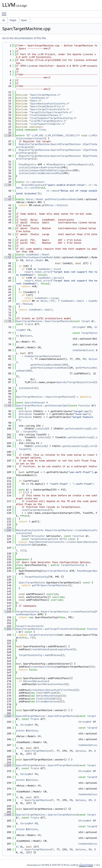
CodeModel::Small (73, 301)
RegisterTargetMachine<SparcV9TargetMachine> (50, 150)
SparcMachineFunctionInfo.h (49, 104)
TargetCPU (30, 432)
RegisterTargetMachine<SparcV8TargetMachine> (50, 144)
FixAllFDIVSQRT (46, 699)
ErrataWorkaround (48, 701)
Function (84, 406)
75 (8, 321)
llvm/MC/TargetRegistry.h (48, 121)
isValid (41, 429)
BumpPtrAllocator (33, 536)
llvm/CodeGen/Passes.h (46, 115)
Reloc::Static (56, 205)
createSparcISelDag (43, 667)
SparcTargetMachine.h (45, 95)
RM (33, 342)
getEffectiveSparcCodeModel (35, 257)
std (34, 382)
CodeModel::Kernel (50, 278)
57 (8, 257)
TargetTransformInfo (30, 626)
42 (8, 199)
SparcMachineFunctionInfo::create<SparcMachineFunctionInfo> (57, 543)
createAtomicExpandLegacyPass (51, 649)
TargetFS (25, 449)
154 (8, 629)
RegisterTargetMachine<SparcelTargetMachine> (50, 156)
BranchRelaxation (33, 185)
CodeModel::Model (38, 255)
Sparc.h (36, 101)
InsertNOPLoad (46, 693)
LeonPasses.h (39, 98)
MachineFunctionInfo (30, 530)
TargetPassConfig (73, 565)
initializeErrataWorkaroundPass (41, 173)
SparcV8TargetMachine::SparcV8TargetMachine (46, 716)
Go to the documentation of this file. (24, 38)
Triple (29, 324)
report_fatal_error (38, 272)
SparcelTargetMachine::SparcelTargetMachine (46, 815)
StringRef (79, 327)
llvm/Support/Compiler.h (47, 124)
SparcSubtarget (35, 403)
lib (4, 20)
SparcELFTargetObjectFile (74, 382)
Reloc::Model (35, 199)
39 (8, 185)
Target (13, 20)
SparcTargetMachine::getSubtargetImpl (42, 406)
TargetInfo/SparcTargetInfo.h (51, 112)
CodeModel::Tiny (49, 269)
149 (8, 612)
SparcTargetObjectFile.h (47, 106)
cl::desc (52, 191)
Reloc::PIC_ (49, 301)
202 (8, 815)
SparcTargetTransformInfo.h (49, 109)
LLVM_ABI (38, 135)
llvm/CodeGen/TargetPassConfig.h (53, 118)
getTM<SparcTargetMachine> (50, 585)
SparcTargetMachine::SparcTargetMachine (43, 321)
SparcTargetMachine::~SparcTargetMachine (44, 397)
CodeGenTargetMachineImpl (42, 356)
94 (8, 406)
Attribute (25, 411)
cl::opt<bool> (36, 182)
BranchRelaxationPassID (51, 684)
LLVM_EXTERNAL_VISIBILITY (62, 135)
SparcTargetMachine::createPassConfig (68, 612)
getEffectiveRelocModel (61, 199)
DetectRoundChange (49, 696)
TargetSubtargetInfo (44, 539)
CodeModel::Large (46, 298)
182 (8, 716)
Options (27, 336)
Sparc (24, 20)
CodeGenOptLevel (83, 350)
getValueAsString (77, 429)
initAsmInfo (27, 388)
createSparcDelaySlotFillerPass (52, 690)
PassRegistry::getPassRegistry (69, 164)
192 (8, 765)
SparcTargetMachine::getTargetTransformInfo (46, 629)
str (95, 429)
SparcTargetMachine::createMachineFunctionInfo (57, 532)
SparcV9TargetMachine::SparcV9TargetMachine (46, 765)
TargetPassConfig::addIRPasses (40, 655)
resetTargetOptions (35, 510)
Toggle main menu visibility (5, 12)
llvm (42, 130)
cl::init (30, 188)
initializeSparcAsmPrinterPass (40, 167)
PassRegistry (28, 164)
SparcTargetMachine (55, 571)
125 (8, 530)
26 (8, 135)
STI (63, 539)
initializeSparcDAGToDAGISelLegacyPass (46, 170)
